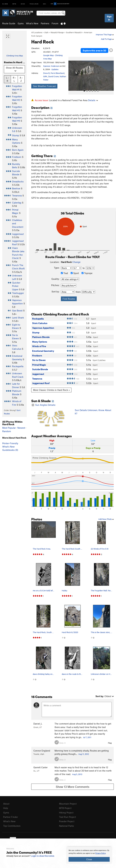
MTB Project (65, 808)
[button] (71, 76)
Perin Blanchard (57, 73)
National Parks (66, 826)
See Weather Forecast (44, 86)
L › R (7, 79)
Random (7, 431)
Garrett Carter (40, 767)
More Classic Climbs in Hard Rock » (51, 390)
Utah (46, 32)
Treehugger (18, 293)
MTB (14, 4)
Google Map (48, 55)
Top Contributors (12, 826)
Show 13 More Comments (72, 787)
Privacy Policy (101, 853)
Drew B (46, 73)
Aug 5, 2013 (77, 774)
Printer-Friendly (10, 443)
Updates (55, 69)
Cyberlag (17, 203)
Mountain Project (68, 804)
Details (93, 100)
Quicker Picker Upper (16, 286)
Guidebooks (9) (10, 450)
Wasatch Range (57, 32)
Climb (5, 4)
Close (89, 859)
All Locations (37, 32)
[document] (89, 855)
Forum (55, 23)
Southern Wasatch (74, 32)
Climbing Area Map (15, 56)
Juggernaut (18, 234)
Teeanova (17, 195)
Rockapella (18, 366)
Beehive (16, 188)
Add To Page (107, 39)
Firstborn (17, 157)
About (6, 804)
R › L (14, 79)
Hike (23, 4)
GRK (45, 76)
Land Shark (18, 318)
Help (6, 808)
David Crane (53, 76)
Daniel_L (38, 724)
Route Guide (9, 23)
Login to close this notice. (43, 856)
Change (76, 262)
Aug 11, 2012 (84, 754)
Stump (16, 135)
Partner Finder (10, 817)
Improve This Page (105, 35)
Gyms (21, 23)
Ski (45, 4)
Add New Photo (106, 519)
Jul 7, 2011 (87, 737)
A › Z (21, 79)
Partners (45, 23)
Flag (110, 743)
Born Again (18, 150)
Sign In (109, 18)
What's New (32, 23)
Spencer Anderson (51, 66)
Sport (75, 273)
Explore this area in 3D (94, 50)
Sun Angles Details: (51, 415)
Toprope (87, 273)
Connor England (42, 751)
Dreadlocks (18, 181)
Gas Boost (17, 310)
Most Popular (9, 428)
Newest (21, 428)
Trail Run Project (67, 817)
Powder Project (67, 821)
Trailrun (34, 4)
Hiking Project (66, 813)
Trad (64, 273)
